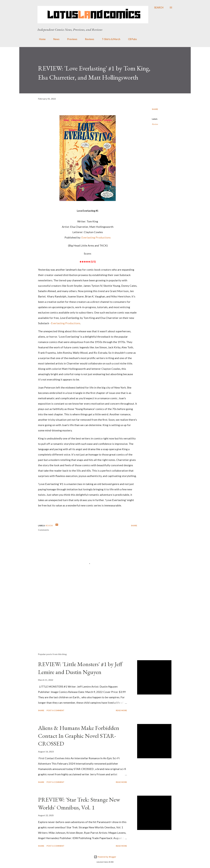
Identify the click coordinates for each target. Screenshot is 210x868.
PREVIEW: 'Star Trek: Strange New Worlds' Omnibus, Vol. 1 (79, 803)
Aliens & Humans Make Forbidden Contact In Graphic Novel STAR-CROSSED (79, 736)
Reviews (88, 39)
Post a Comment (55, 710)
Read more (121, 710)
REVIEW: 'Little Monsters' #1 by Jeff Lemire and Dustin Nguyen (80, 668)
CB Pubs (131, 39)
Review (155, 124)
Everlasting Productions (96, 237)
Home (41, 39)
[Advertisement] (83, 619)
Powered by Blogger (105, 857)
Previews (71, 39)
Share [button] (155, 109)
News (55, 39)
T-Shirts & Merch (109, 39)
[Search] (159, 8)
